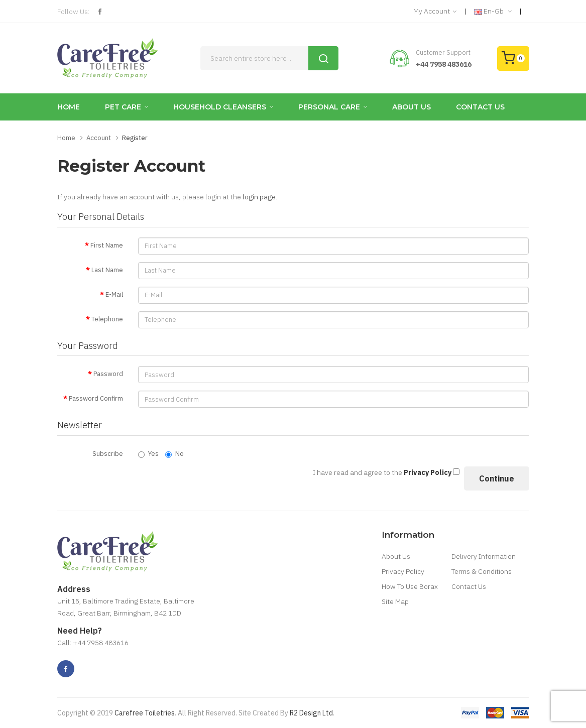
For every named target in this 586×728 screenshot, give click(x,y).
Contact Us (469, 586)
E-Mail (114, 294)
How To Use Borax (410, 586)
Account (99, 138)
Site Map (395, 601)
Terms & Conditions (482, 571)
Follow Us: (73, 12)
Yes (148, 454)
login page (259, 197)
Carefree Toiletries (145, 713)
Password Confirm (96, 398)
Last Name (107, 270)
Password (108, 374)
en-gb (493, 12)
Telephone (107, 319)
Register (135, 138)
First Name (107, 245)
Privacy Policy (403, 571)
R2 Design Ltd (311, 713)
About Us (396, 556)
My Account (435, 12)
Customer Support (443, 52)
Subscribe (108, 454)
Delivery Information (484, 556)
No (174, 454)
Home (66, 138)
